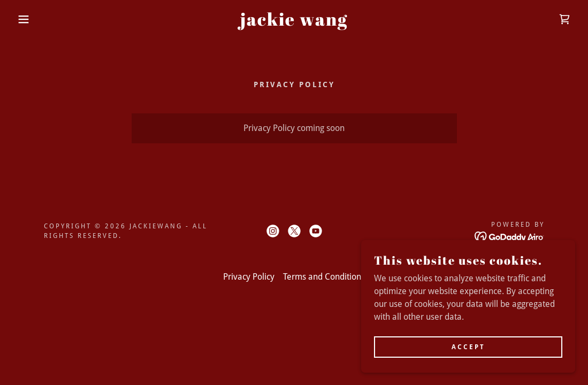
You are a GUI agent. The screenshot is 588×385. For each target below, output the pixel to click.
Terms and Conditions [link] (324, 277)
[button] (29, 19)
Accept (468, 346)
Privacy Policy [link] (249, 277)
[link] (294, 23)
